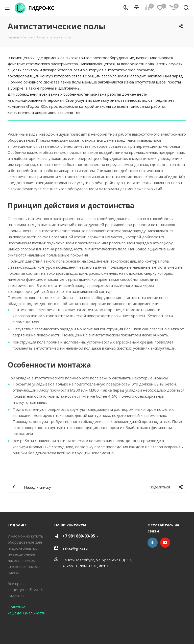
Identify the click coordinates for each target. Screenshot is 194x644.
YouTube (165, 543)
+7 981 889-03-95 (79, 536)
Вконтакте (153, 543)
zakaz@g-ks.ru (75, 548)
